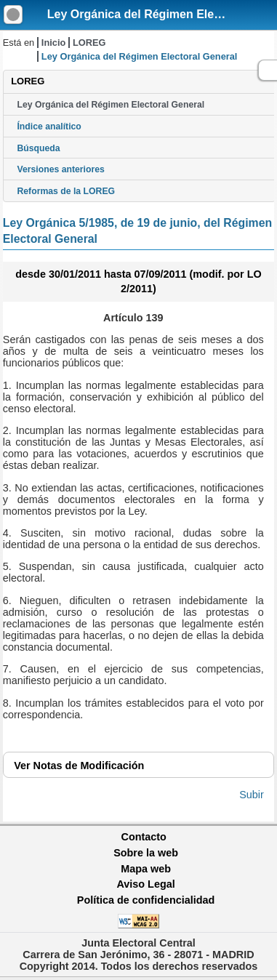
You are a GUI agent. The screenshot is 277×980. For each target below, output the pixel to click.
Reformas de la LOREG (66, 191)
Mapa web (146, 869)
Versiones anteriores (60, 169)
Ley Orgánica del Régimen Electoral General (111, 105)
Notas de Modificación (79, 766)
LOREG (89, 43)
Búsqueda (38, 148)
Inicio (53, 43)
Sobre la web (146, 853)
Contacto (144, 837)
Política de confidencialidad (146, 900)
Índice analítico (49, 126)
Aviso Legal (145, 884)
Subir (252, 795)
